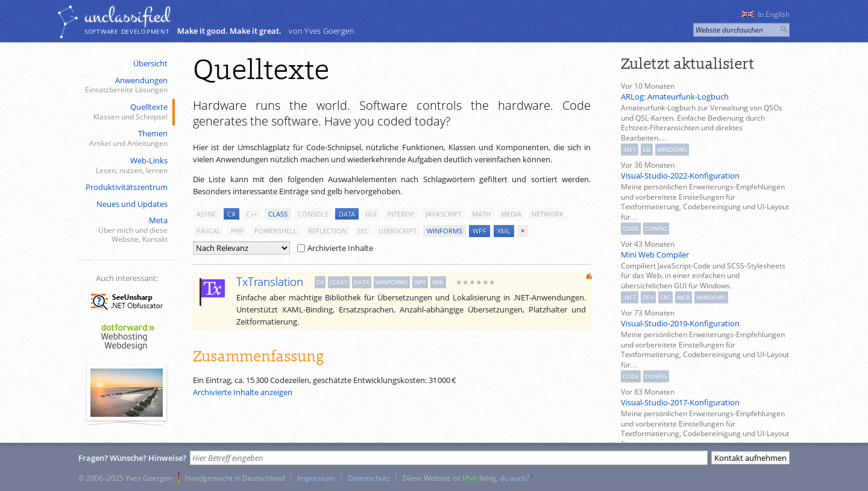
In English (766, 14)
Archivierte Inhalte (335, 248)
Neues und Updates (132, 204)
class (278, 214)
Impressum (316, 478)
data (347, 214)
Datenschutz (369, 478)
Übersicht (150, 63)
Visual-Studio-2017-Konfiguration (680, 402)
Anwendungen (125, 85)
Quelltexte (125, 112)
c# (231, 214)
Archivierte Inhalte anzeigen (243, 392)
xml (504, 231)
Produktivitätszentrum (127, 187)
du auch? (514, 478)
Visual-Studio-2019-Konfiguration (680, 323)
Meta (125, 230)
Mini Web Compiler (655, 255)
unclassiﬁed (127, 16)
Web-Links (125, 166)
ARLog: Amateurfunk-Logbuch (675, 97)
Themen (125, 138)
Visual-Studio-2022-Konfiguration (680, 176)
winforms (445, 231)
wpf (480, 231)
